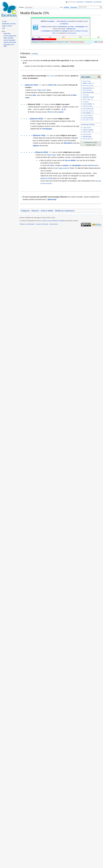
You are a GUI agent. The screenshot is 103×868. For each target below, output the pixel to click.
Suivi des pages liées (10, 36)
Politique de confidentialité (27, 224)
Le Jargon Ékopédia (88, 116)
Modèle (21, 7)
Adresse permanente (10, 42)
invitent (56, 31)
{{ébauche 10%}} (32, 85)
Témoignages (47, 129)
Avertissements (54, 224)
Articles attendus (87, 128)
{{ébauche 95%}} (42, 152)
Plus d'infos (50, 76)
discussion (73, 33)
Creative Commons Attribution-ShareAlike (53, 221)
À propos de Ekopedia (42, 224)
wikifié (52, 165)
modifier (35, 54)
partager (65, 31)
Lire (62, 7)
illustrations (68, 143)
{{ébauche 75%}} (39, 135)
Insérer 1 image (87, 99)
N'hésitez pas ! (71, 29)
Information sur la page (9, 45)
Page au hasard (7, 26)
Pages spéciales (8, 38)
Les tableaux (86, 102)
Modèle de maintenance (65, 211)
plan (34, 95)
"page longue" (52, 155)
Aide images (86, 95)
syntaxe (66, 165)
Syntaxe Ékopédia (87, 90)
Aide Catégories (87, 113)
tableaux (36, 146)
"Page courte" (42, 90)
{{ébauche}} (52, 199)
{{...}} (64, 109)
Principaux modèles (88, 106)
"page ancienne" (64, 168)
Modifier (67, 7)
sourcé (61, 112)
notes (72, 27)
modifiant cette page (81, 31)
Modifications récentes (9, 24)
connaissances (62, 27)
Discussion (80, 2)
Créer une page (87, 81)
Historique (74, 7)
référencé (50, 112)
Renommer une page (88, 85)
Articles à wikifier (87, 132)
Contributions (89, 2)
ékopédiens (47, 31)
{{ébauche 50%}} (37, 119)
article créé (52, 85)
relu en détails (70, 160)
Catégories (25, 211)
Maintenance (93, 165)
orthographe (76, 165)
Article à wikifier (47, 211)
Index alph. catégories (88, 111)
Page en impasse (87, 139)
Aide (4, 28)
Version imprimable (9, 40)
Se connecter (98, 2)
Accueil (4, 21)
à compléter (51, 21)
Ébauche (35, 211)
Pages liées (7, 33)
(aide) (54, 33)
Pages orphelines (87, 135)
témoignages (80, 27)
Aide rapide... (86, 77)
